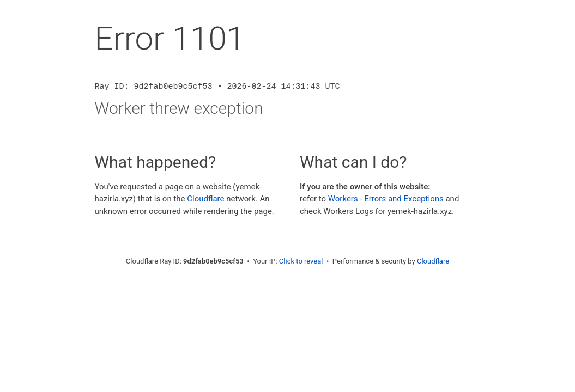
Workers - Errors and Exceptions (386, 199)
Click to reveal (301, 261)
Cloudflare (205, 199)
